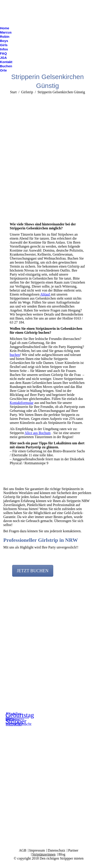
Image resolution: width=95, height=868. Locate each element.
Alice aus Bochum (38, 433)
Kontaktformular (22, 403)
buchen (15, 355)
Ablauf (46, 294)
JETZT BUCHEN (33, 571)
